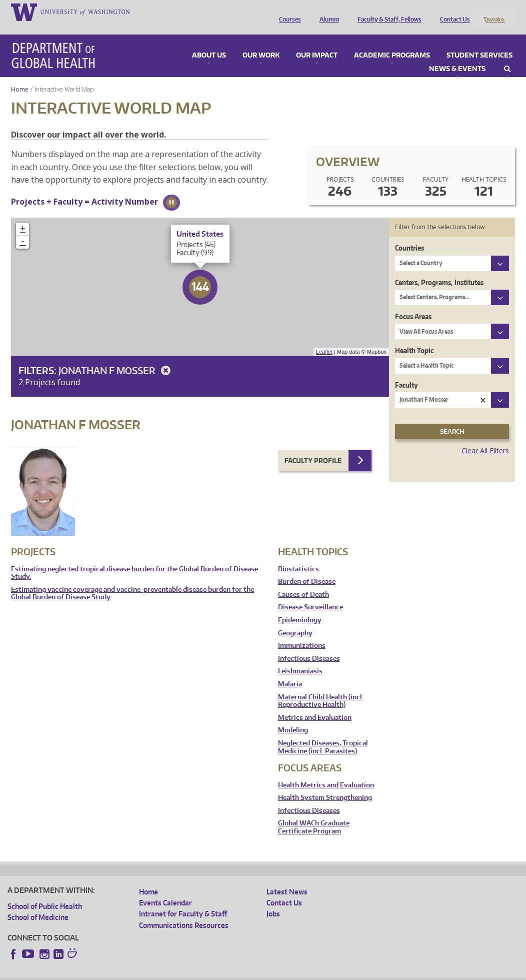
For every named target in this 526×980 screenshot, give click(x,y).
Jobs (273, 901)
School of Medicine (38, 904)
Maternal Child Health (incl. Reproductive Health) (321, 688)
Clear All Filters (485, 437)
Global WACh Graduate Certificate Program (314, 814)
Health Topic (414, 337)
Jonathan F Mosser (116, 357)
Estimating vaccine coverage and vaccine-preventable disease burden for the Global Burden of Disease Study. (132, 580)
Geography (295, 620)
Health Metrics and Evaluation (326, 772)
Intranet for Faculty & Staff (183, 901)
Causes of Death (303, 581)
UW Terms (180, 972)
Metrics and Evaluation (315, 704)
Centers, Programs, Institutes (439, 269)
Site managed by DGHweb (240, 972)
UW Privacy (140, 972)
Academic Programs (392, 42)
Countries (409, 235)
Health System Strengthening (325, 785)
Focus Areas (413, 303)
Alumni (327, 12)
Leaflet (324, 339)
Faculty (406, 371)
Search (507, 56)
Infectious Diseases (309, 645)
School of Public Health (45, 893)
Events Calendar (165, 889)
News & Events (457, 56)
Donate (494, 12)
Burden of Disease (307, 569)
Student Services (479, 42)
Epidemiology (300, 607)
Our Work (261, 42)
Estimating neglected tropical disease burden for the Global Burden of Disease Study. (134, 560)
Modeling (293, 717)
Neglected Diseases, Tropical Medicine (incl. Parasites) (323, 734)
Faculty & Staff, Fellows (387, 12)
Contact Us (452, 12)
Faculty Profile (313, 447)
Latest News (287, 878)
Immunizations (302, 633)
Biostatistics (298, 556)
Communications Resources (184, 912)
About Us (209, 42)
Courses (287, 12)
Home (20, 76)
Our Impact (317, 42)
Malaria (290, 671)
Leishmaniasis (300, 658)
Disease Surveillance (310, 594)
